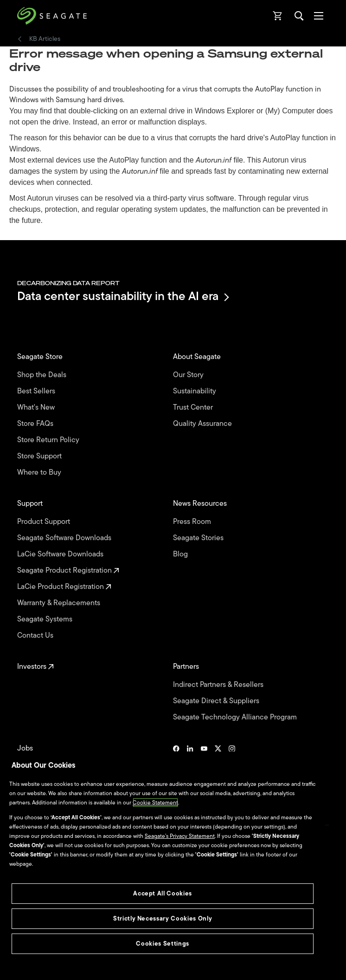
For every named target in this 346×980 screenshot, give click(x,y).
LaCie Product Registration (64, 587)
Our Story (189, 375)
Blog (181, 554)
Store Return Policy (49, 440)
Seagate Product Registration (68, 571)
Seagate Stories (199, 538)
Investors (35, 667)
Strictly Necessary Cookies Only (163, 918)
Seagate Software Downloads (65, 538)
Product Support (45, 522)
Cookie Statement (155, 803)
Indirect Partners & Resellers (219, 685)
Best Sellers (37, 391)
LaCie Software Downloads (61, 554)
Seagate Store (41, 357)
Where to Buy (40, 473)
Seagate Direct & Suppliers (217, 701)
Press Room (193, 522)
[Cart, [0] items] (278, 16)
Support (31, 504)
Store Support (40, 456)
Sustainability (195, 391)
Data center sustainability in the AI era (122, 297)
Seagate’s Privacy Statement (180, 836)
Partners (187, 667)
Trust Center (194, 408)
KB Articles (45, 39)
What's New (37, 408)
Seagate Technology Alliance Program (236, 717)
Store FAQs (36, 424)
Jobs (26, 748)
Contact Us (36, 636)
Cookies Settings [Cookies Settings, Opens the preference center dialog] (163, 944)
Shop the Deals (44, 375)
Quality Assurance (203, 424)
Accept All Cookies (163, 893)
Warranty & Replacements (60, 603)
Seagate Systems (46, 619)
